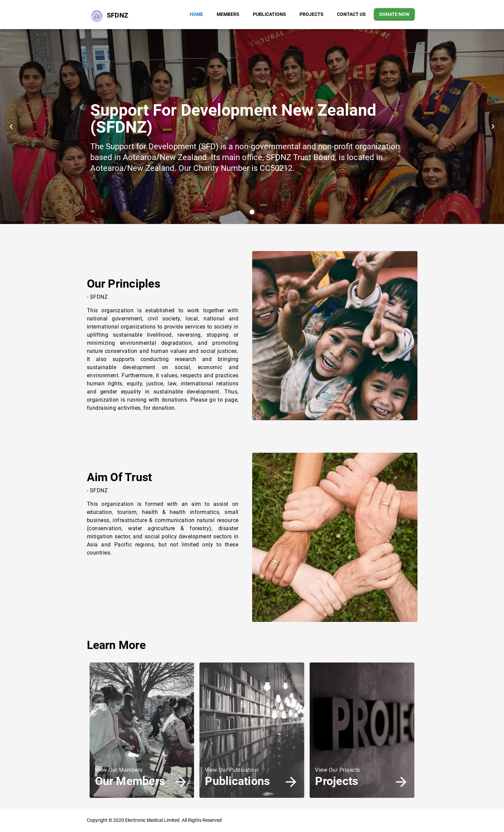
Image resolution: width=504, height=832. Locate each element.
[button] (196, 14)
